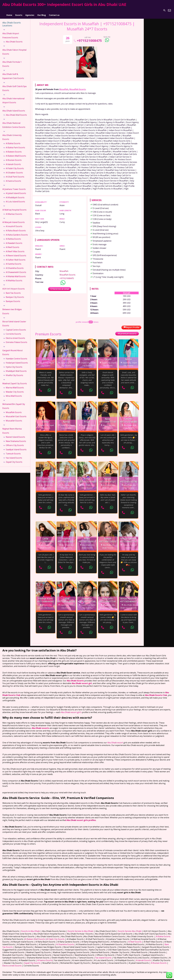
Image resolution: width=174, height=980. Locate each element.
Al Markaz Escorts (14, 211)
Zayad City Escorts (14, 459)
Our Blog (42, 10)
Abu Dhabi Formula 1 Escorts (12, 61)
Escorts (19, 10)
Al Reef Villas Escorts (15, 248)
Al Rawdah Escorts (14, 240)
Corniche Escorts (13, 331)
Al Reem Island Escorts (16, 252)
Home (9, 10)
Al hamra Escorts (13, 178)
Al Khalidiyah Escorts (15, 194)
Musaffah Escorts (78, 86)
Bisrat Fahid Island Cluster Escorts (14, 320)
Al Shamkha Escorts (15, 265)
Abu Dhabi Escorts (14, 39)
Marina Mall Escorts (15, 385)
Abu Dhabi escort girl (82, 680)
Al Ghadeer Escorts (14, 169)
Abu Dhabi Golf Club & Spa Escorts (14, 85)
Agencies (30, 10)
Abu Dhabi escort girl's (71, 709)
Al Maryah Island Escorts (14, 219)
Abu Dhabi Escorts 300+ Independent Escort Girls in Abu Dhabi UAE (64, 4)
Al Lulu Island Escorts (15, 199)
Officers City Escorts (15, 442)
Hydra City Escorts (14, 364)
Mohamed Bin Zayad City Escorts (14, 403)
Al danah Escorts (13, 161)
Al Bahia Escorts (13, 140)
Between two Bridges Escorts (12, 308)
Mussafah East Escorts (16, 413)
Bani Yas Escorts (13, 290)
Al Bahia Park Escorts (15, 144)
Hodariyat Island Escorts (17, 360)
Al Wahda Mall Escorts (16, 273)
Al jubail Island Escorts (16, 190)
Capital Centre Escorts (16, 327)
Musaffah (64, 86)
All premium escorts (127, 330)
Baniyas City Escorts (15, 294)
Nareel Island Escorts (15, 434)
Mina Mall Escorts (14, 393)
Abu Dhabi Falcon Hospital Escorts (14, 49)
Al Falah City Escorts (15, 165)
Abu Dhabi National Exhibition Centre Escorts (14, 122)
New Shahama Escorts (16, 438)
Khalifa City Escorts (14, 372)
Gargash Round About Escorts (13, 349)
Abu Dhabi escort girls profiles (81, 817)
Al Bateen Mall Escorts (16, 153)
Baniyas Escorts (13, 298)
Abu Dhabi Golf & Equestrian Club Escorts (13, 73)
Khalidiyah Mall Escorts (16, 368)
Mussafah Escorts (14, 418)
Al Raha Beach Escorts (16, 227)
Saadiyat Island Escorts (16, 446)
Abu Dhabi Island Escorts (14, 108)
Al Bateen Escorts (14, 149)
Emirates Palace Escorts (16, 339)
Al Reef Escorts (13, 244)
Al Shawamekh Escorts (16, 269)
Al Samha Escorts (14, 261)
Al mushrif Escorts (14, 223)
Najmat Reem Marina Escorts (12, 428)
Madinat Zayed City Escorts (15, 380)
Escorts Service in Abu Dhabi (81, 928)
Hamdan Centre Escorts (16, 355)
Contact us (54, 10)
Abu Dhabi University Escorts (12, 134)
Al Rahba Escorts (13, 236)
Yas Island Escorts (14, 455)
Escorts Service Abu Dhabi (130, 928)
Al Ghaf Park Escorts (15, 174)
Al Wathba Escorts (14, 277)
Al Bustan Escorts (14, 157)
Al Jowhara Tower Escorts (14, 186)
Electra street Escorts (15, 335)
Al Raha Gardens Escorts (17, 232)
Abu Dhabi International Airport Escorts (13, 97)
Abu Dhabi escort (115, 739)
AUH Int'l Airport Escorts (14, 286)
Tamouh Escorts (13, 451)
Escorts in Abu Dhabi (31, 928)
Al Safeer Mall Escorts (16, 257)
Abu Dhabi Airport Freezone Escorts (11, 32)
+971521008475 (88, 37)
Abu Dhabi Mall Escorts (16, 112)
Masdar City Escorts (15, 389)
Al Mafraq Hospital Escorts (14, 207)
